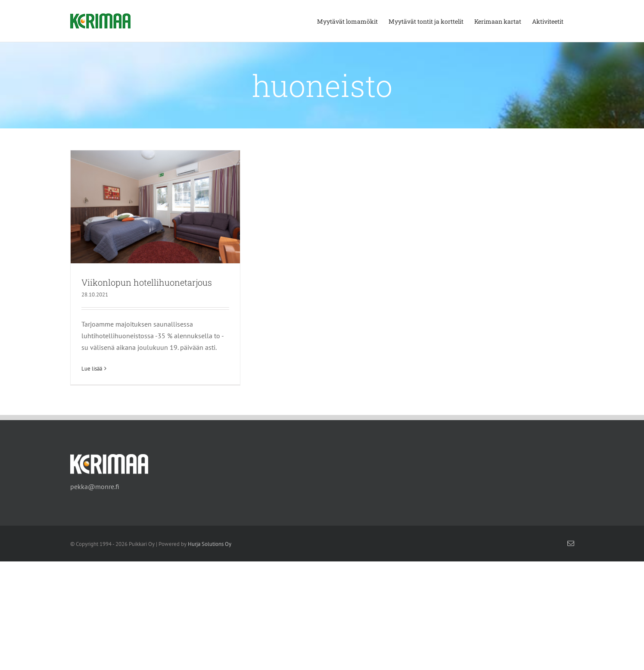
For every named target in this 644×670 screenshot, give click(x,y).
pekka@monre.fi (95, 487)
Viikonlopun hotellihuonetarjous (147, 282)
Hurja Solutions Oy (210, 545)
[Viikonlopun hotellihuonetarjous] (155, 207)
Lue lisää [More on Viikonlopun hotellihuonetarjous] (92, 369)
